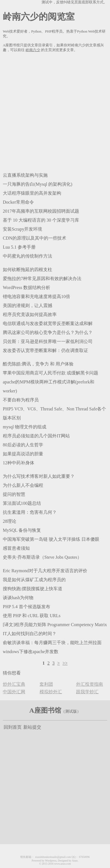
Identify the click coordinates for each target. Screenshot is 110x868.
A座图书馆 (45, 710)
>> (65, 663)
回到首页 (13, 727)
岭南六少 (33, 50)
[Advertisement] (55, 111)
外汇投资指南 (90, 684)
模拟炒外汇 (51, 692)
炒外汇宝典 (14, 684)
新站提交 (32, 727)
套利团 (46, 684)
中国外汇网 (14, 692)
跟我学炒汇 (87, 692)
